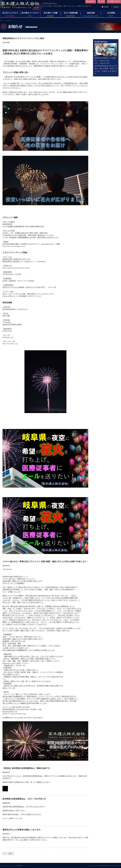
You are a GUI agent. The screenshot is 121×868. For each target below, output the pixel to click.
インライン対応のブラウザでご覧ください (45, 448)
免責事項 (19, 865)
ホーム (2, 20)
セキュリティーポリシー (8, 865)
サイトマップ (27, 865)
